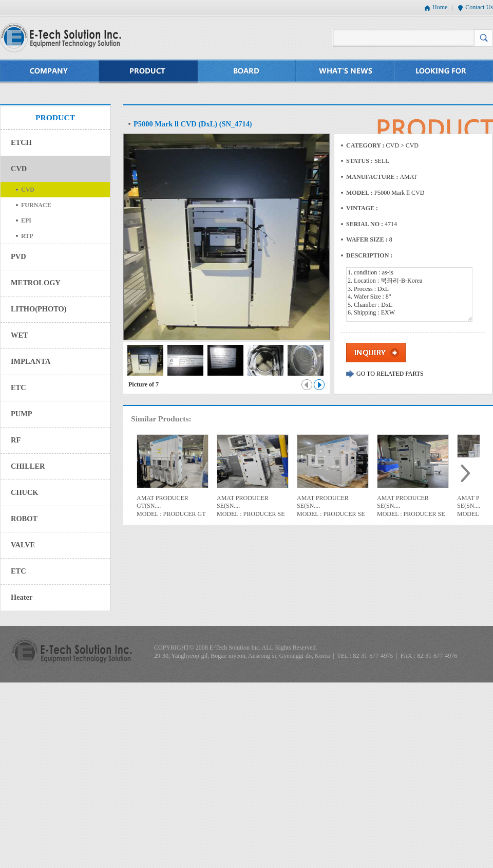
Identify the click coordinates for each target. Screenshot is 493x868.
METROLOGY (36, 283)
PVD (18, 256)
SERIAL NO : (365, 224)
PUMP (22, 414)
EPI (26, 220)
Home (440, 7)
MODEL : (360, 193)
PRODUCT (148, 72)
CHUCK (25, 492)
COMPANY (50, 72)
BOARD (247, 72)
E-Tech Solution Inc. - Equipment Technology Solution (61, 38)
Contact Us (479, 7)
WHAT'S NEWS (346, 72)
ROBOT (24, 519)
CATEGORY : (366, 145)
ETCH (21, 142)
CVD (19, 169)
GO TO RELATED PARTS (390, 374)
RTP (27, 236)
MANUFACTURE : (373, 177)
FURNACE (36, 205)
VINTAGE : (362, 208)
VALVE (23, 545)
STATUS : (360, 161)
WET (20, 335)
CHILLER (28, 466)
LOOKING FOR (444, 72)
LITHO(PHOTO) (39, 309)
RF (16, 440)
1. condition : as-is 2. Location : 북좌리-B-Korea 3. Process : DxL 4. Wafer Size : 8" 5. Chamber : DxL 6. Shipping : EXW (409, 294)
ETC (18, 387)
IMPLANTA (31, 361)
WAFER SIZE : (368, 239)
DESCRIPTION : (369, 255)
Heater (22, 597)
